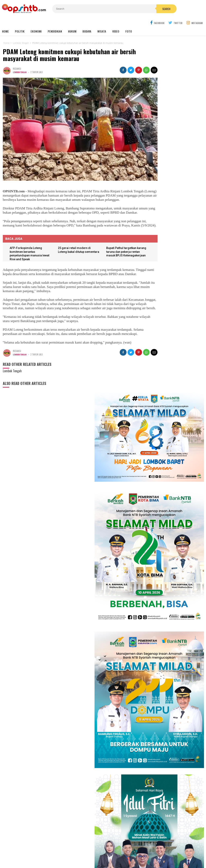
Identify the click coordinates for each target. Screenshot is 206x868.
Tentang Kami (66, 852)
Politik (20, 22)
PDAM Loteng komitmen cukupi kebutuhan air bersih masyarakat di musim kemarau (68, 46)
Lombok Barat (79, 799)
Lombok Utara (116, 799)
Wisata (102, 22)
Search (128, 9)
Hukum (72, 22)
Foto (129, 22)
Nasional (123, 795)
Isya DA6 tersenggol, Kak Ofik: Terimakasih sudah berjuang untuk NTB (174, 460)
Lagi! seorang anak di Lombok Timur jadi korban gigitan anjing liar (171, 575)
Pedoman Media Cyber (115, 852)
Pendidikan (55, 22)
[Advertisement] (168, 807)
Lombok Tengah (20, 63)
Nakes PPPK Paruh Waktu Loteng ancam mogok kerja (169, 649)
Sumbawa (93, 799)
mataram (112, 795)
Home (5, 22)
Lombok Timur (79, 795)
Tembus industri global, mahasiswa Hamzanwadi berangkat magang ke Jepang (170, 558)
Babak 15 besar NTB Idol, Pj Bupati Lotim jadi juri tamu (174, 449)
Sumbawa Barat (93, 803)
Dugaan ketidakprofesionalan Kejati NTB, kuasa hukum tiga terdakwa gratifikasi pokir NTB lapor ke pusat (173, 630)
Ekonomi (36, 22)
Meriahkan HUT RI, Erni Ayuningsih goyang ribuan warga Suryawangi (174, 482)
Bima (80, 803)
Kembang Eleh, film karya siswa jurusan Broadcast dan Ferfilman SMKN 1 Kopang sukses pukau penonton (173, 436)
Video (116, 22)
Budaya (87, 22)
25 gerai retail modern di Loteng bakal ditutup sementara (71, 244)
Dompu (103, 799)
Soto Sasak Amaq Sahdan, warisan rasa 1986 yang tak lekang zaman (169, 665)
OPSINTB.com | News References (100, 858)
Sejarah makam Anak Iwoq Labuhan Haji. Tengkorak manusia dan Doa (170, 591)
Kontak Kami (88, 852)
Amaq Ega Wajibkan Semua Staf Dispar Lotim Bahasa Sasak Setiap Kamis (179, 539)
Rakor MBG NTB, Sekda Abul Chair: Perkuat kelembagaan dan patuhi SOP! (170, 609)
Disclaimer (142, 852)
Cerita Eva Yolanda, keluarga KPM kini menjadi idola (172, 471)
